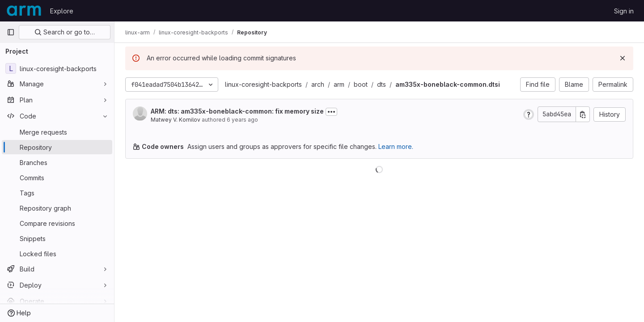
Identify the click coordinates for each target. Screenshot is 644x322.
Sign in (624, 11)
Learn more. (396, 146)
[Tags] (57, 193)
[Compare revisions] (57, 223)
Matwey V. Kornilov (176, 120)
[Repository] (57, 147)
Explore (62, 11)
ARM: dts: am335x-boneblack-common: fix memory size (237, 111)
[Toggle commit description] (331, 112)
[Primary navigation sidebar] (11, 32)
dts (381, 84)
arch (318, 84)
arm (339, 84)
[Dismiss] (623, 58)
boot (361, 84)
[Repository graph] (57, 208)
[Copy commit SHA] (583, 114)
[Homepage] (24, 11)
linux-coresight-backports (263, 84)
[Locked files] (57, 254)
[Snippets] (57, 238)
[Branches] (57, 162)
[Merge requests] (57, 132)
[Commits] (57, 178)
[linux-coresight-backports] (57, 68)
